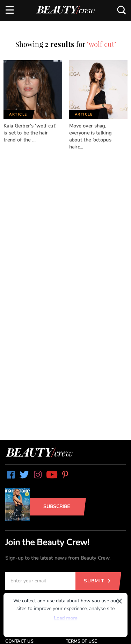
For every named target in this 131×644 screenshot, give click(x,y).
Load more (65, 618)
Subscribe (57, 507)
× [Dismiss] (119, 601)
